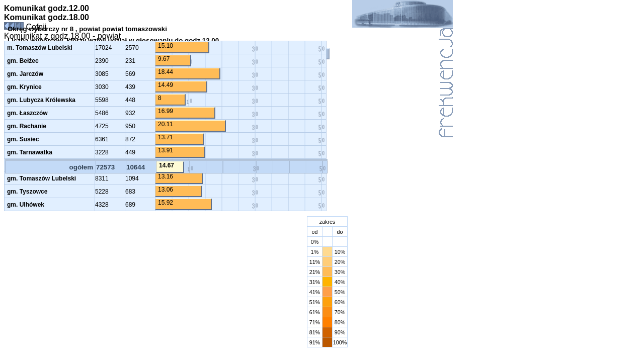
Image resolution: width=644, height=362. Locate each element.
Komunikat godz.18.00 (47, 17)
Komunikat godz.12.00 (47, 8)
